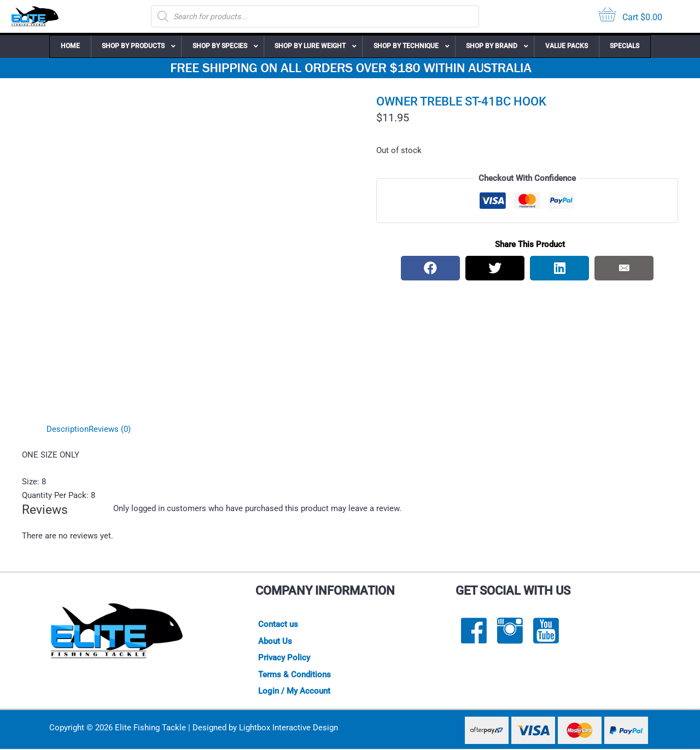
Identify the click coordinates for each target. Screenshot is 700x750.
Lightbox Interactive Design (288, 729)
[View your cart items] (630, 17)
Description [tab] (68, 429)
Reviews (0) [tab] (110, 429)
